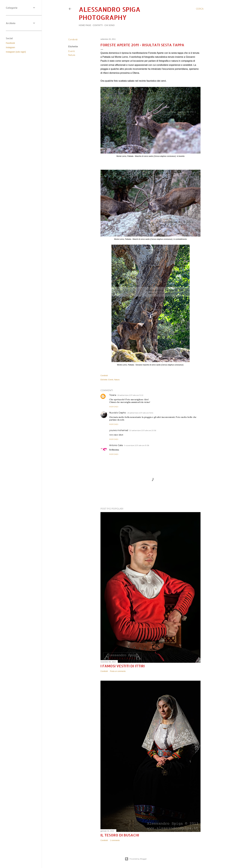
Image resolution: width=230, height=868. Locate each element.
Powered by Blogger (136, 859)
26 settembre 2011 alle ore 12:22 (130, 395)
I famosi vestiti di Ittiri (123, 666)
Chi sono (109, 25)
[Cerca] (200, 9)
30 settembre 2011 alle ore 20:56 (143, 430)
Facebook (10, 43)
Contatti (98, 25)
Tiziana (113, 395)
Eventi (72, 51)
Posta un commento (118, 671)
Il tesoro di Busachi (120, 835)
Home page (85, 25)
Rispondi (114, 407)
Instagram (10, 47)
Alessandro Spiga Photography (110, 13)
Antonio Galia (116, 445)
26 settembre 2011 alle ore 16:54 (140, 413)
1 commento (115, 840)
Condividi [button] (73, 39)
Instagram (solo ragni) (16, 52)
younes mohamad (119, 430)
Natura (72, 55)
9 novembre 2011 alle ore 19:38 (137, 445)
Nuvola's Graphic (118, 413)
